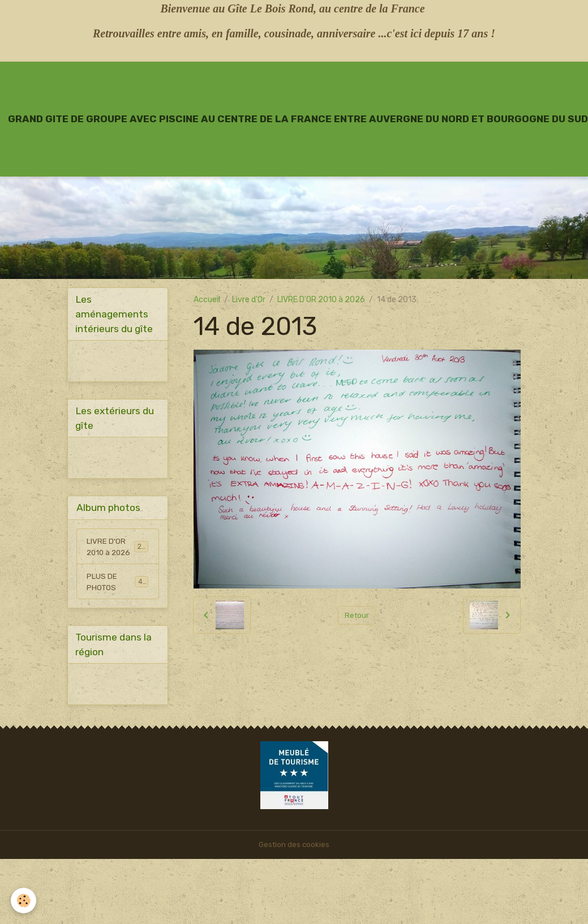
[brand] (298, 119)
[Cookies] (24, 901)
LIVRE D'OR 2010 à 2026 (321, 300)
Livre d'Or (249, 300)
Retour (357, 615)
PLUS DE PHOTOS (117, 585)
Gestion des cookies (294, 850)
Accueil (207, 300)
